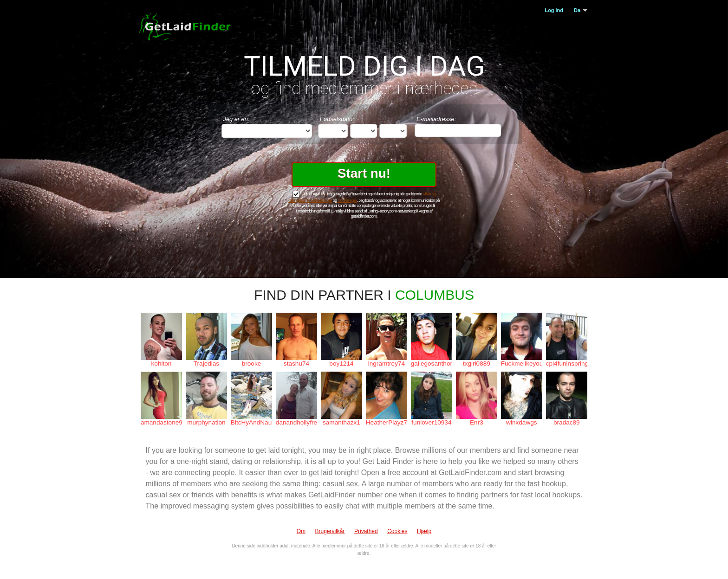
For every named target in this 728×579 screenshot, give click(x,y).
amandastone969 (161, 422)
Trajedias (206, 363)
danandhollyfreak (296, 422)
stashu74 (296, 363)
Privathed (366, 531)
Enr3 (477, 422)
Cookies (397, 531)
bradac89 (567, 422)
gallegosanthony (432, 363)
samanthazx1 (341, 422)
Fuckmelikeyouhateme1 (522, 363)
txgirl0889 (477, 363)
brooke (252, 363)
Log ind (554, 10)
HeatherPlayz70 (387, 422)
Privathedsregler (319, 200)
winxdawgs (522, 422)
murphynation (206, 422)
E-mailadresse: (436, 119)
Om (301, 531)
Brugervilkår (330, 531)
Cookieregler (347, 200)
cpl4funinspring (567, 363)
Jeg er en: (237, 119)
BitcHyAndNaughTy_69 (251, 422)
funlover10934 (431, 422)
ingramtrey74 (387, 363)
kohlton (162, 363)
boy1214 (341, 363)
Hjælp (424, 531)
